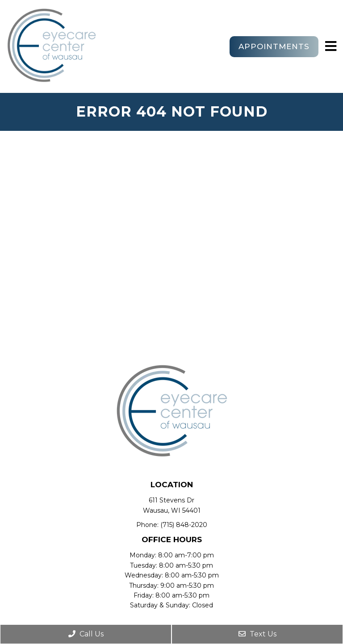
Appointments (274, 46)
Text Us (257, 634)
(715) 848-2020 (184, 525)
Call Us (86, 634)
